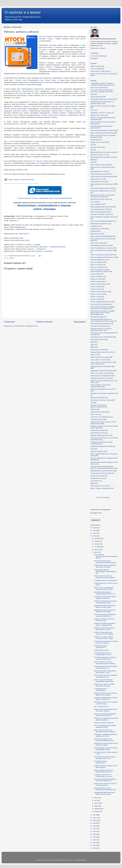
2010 (94, 848)
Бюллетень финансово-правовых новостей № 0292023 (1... (105, 615)
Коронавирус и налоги (98, 229)
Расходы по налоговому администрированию (98, 406)
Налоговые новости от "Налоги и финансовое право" (101, 329)
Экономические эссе (97, 478)
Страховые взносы (97, 419)
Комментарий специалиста (99, 224)
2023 (94, 536)
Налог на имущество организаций (102, 255)
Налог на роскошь (96, 265)
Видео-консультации (97, 66)
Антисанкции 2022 (96, 97)
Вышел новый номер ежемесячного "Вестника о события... (106, 710)
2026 (94, 528)
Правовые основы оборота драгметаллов (104, 393)
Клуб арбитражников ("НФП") (100, 209)
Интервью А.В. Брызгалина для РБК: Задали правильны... (106, 719)
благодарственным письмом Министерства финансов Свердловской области (56, 115)
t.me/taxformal (41, 249)
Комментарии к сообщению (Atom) (26, 326)
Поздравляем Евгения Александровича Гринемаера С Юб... (105, 571)
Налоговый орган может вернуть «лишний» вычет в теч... (105, 758)
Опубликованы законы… (102, 650)
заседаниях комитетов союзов (15, 111)
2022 (94, 815)
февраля (97, 809)
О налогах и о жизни (23, 12)
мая (96, 800)
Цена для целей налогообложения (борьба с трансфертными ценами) (102, 467)
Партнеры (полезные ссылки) (100, 378)
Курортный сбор (96, 234)
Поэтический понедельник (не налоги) (103, 389)
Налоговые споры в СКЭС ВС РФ (101, 337)
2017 (94, 829)
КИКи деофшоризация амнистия (101, 207)
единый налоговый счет (98, 155)
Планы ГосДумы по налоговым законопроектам (101, 386)
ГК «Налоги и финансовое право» (56, 36)
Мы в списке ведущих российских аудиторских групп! (105, 726)
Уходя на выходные (97, 451)
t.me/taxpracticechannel (57, 247)
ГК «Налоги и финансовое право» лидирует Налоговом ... (105, 597)
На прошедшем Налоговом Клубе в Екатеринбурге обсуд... (106, 749)
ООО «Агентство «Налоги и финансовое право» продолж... (105, 577)
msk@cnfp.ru (50, 229)
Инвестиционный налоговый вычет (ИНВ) (104, 184)
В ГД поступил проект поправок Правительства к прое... (104, 685)
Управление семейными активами (102, 446)
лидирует (82, 47)
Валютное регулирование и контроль (103, 130)
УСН (92, 449)
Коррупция (94, 231)
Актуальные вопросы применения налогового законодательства (102, 91)
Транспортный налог (97, 433)
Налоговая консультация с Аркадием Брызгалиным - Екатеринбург (103, 308)
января (97, 811)
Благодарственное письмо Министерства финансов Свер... (105, 789)
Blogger (84, 860)
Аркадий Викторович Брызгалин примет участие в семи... (105, 606)
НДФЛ (92, 347)
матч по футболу (46, 82)
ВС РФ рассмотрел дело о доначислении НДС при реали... (105, 562)
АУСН (92, 110)
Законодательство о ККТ (98, 171)
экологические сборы (97, 476)
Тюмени (34, 106)
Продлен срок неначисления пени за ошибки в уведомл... (106, 744)
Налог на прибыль (96, 262)
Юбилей (93, 483)
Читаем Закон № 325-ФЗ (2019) (101, 473)
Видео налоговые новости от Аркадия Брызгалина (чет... (104, 771)
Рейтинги (93, 409)
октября (97, 544)
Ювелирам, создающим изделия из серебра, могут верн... (106, 735)
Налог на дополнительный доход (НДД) (103, 250)
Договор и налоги (96, 147)
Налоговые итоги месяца (99, 326)
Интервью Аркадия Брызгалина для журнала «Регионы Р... (106, 698)
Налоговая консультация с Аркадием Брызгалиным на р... (105, 593)
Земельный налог (96, 179)
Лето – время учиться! (101, 707)
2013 (94, 840)
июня (96, 798)
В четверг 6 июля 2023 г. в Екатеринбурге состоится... (104, 775)
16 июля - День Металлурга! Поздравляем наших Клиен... (104, 681)
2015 (94, 834)
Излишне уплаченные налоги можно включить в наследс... (106, 642)
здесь (63, 174)
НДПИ (92, 342)
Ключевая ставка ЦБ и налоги (100, 214)
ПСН (92, 403)
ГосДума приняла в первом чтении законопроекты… (105, 767)
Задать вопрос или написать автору (19, 180)
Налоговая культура (97, 317)
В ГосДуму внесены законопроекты (106, 580)
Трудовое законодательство (100, 435)
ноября (97, 541)
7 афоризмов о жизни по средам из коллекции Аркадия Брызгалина (102, 84)
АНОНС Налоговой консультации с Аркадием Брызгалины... (105, 602)
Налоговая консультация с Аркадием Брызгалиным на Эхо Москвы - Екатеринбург (103, 313)
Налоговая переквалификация (100, 324)
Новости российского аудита (100, 357)
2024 (94, 533)
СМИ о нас (94, 414)
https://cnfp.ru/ (24, 234)
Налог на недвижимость (98, 260)
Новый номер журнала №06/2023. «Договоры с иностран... (105, 566)
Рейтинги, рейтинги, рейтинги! (104, 723)
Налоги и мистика (96, 287)
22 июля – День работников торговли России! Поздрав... (104, 633)
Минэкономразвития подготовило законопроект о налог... (105, 672)
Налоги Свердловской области (101, 302)
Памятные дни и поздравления (101, 376)
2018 (94, 826)
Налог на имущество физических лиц (103, 257)
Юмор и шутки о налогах (99, 486)
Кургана (26, 106)
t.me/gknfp (37, 245)
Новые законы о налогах (99, 360)
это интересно (95, 481)
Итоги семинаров (96, 204)
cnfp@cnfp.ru (14, 221)
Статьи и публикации (97, 69)
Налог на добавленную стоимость (102, 248)
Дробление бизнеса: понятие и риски (103, 152)
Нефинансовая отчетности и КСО (101, 352)
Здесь (16, 148)
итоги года (94, 202)
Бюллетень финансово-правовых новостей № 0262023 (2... (105, 780)
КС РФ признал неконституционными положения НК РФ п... (106, 556)
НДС (92, 345)
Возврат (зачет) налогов (98, 142)
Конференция (95, 226)
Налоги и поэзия (96, 297)
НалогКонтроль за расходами (100, 304)
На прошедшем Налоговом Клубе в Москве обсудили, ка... (106, 667)
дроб (92, 150)
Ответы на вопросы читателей (100, 373)
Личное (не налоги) (97, 243)
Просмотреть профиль (98, 48)
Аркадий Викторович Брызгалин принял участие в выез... (105, 793)
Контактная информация (99, 56)
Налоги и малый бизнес (98, 284)
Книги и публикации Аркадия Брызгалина (104, 217)
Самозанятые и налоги (98, 412)
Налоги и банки (95, 274)
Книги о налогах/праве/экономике (101, 221)
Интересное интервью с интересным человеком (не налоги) (103, 196)
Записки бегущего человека (100, 174)
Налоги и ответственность (99, 292)
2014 (94, 837)
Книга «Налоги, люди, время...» (101, 71)
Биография (94, 58)
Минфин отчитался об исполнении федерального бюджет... (105, 694)
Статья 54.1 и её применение (100, 417)
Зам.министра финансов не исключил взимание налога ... (105, 740)
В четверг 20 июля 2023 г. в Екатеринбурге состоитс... (103, 654)
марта (96, 806)
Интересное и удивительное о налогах (103, 191)
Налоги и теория (96, 299)
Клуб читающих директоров (100, 212)
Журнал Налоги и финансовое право (103, 167)
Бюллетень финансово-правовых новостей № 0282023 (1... (105, 658)
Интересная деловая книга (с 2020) (102, 188)
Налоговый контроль (97, 340)
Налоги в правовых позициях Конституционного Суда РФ (100, 271)
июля (96, 552)
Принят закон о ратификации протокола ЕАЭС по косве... (104, 588)
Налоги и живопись (97, 276)
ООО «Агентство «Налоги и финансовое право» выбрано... (105, 663)
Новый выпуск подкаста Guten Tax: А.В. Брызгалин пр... (105, 784)
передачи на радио (73, 111)
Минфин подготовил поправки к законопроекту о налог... (104, 629)
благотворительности (12, 124)
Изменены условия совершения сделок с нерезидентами (105, 624)
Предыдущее (80, 322)
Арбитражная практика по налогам (102, 99)
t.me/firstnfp (48, 251)
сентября (98, 547)
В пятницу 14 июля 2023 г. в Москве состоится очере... (106, 703)
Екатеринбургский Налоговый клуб (102, 157)
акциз (92, 94)
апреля (97, 803)
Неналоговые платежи (98, 350)
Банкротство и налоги (98, 115)
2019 (94, 823)
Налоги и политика (97, 294)
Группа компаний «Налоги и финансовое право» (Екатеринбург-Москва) (45, 198)
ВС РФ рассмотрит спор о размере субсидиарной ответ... (105, 676)
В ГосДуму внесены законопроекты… (100, 647)
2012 (94, 843)
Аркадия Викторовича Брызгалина (68, 102)
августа (97, 550)
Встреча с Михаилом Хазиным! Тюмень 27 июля (104, 620)
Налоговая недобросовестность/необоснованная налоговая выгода (102, 320)
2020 (94, 820)
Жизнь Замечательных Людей (100, 165)
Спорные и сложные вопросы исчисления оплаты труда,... (104, 638)
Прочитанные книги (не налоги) (101, 400)
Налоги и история (96, 279)
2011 (94, 845)
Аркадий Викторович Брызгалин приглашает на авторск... (105, 611)
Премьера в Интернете (98, 398)
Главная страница (44, 322)
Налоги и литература (97, 282)
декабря (97, 538)
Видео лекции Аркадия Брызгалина (102, 133)
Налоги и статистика (97, 267)
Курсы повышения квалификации (101, 236)
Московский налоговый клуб (100, 245)
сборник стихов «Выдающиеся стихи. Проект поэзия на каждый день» (43, 80)
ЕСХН (92, 162)
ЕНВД (92, 160)
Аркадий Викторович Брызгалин (104, 39)
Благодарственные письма (59, 69)
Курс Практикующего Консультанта (30, 89)
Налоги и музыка (96, 289)
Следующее (9, 322)
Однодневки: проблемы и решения (102, 371)
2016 (94, 831)
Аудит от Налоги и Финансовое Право (103, 106)
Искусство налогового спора (100, 199)
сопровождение (47, 205)
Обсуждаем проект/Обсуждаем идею (103, 366)
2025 (94, 530)
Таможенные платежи (98, 430)
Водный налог (95, 140)
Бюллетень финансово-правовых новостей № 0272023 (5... (105, 715)
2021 (94, 818)
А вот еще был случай (98, 87)
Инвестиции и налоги (97, 182)
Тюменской (58, 104)
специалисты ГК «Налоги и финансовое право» (41, 161)
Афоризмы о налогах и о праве (101, 113)
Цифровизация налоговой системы (102, 471)
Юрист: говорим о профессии (100, 488)
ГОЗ (92, 145)
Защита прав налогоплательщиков (102, 177)
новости (12, 258)
